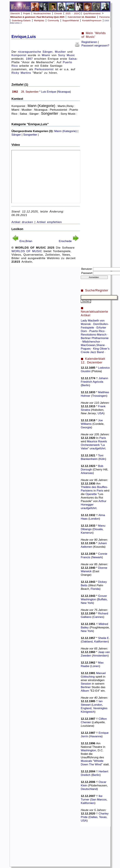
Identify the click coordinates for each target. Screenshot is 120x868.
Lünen (95, 666)
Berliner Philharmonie (95, 338)
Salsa (73, 59)
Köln (102, 459)
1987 (29, 59)
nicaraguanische (30, 52)
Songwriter (50, 114)
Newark (97, 557)
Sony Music (66, 55)
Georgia (86, 427)
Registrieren (89, 42)
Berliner (86, 687)
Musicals (86, 761)
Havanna (96, 736)
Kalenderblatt (82, 17)
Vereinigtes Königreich (94, 710)
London (94, 519)
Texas (103, 817)
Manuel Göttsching (93, 675)
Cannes (98, 617)
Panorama (104, 17)
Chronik (58, 13)
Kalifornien (101, 641)
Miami (46, 55)
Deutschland (89, 789)
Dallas (93, 817)
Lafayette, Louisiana (93, 724)
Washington (88, 750)
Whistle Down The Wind (92, 763)
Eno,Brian (26, 241)
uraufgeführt (97, 448)
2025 (68, 13)
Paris (103, 438)
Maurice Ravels (97, 441)
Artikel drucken (22, 222)
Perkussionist (44, 69)
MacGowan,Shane (93, 345)
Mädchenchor (92, 342)
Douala (98, 529)
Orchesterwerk (90, 445)
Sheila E (103, 638)
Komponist (19, 55)
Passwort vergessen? (95, 45)
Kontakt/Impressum (92, 20)
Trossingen (99, 396)
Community (53, 20)
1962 (15, 92)
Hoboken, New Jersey (92, 412)
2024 (77, 13)
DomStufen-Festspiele (95, 326)
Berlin (85, 385)
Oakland (87, 641)
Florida (95, 589)
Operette (91, 494)
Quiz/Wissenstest (92, 13)
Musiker (60, 52)
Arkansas (87, 473)
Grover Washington (94, 598)
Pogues (86, 349)
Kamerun (87, 533)
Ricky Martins (21, 73)
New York (87, 603)
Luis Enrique (49, 92)
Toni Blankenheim (92, 457)
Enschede (65, 241)
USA (101, 413)
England (86, 708)
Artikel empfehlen (49, 222)
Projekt (27, 13)
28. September (30, 92)
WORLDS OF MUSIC (27, 251)
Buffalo (102, 599)
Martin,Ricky (66, 106)
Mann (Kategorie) (41, 106)
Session (86, 684)
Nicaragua (64, 92)
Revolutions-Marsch (94, 335)
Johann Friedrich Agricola (94, 380)
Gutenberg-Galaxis (21, 20)
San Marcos (99, 799)
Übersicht (15, 13)
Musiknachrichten (42, 13)
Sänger (47, 52)
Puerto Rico (97, 331)
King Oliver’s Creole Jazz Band (95, 350)
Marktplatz (39, 20)
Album (85, 691)
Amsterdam (100, 656)
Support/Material (71, 20)
